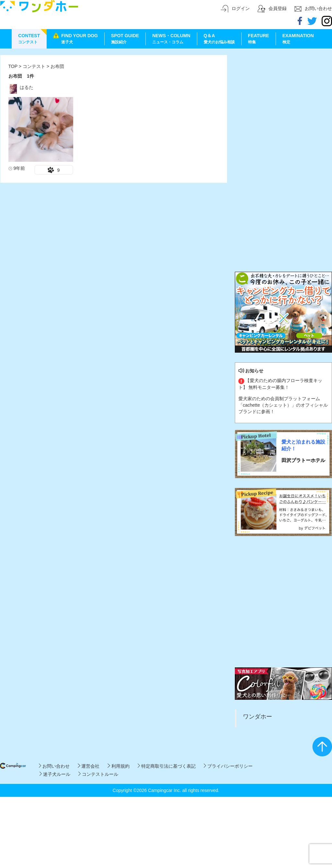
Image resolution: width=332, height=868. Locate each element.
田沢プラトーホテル (303, 460)
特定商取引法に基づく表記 (167, 766)
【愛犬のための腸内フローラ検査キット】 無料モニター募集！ (280, 384)
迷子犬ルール (55, 774)
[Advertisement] (61, 116)
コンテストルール (98, 774)
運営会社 (89, 766)
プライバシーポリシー (228, 766)
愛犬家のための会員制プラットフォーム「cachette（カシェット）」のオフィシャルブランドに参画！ (283, 405)
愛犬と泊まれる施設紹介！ (303, 445)
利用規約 (118, 766)
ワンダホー (258, 717)
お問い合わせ (54, 766)
